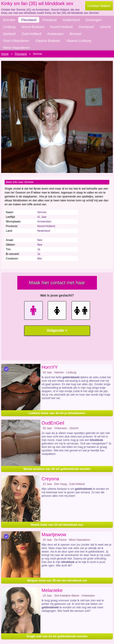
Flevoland (29, 20)
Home (5, 54)
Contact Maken (99, 6)
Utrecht (105, 27)
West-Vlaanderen (16, 48)
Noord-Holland (61, 27)
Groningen (94, 20)
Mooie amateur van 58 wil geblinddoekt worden (57, 469)
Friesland (49, 20)
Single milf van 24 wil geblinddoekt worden (57, 636)
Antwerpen (55, 34)
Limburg (9, 27)
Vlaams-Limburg (79, 41)
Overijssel (86, 27)
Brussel (75, 34)
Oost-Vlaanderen (16, 41)
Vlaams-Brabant (48, 41)
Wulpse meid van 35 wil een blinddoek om (57, 580)
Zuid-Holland (31, 34)
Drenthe (9, 20)
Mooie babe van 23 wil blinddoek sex (57, 525)
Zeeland (9, 34)
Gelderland (71, 20)
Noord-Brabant (33, 27)
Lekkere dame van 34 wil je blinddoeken (57, 413)
